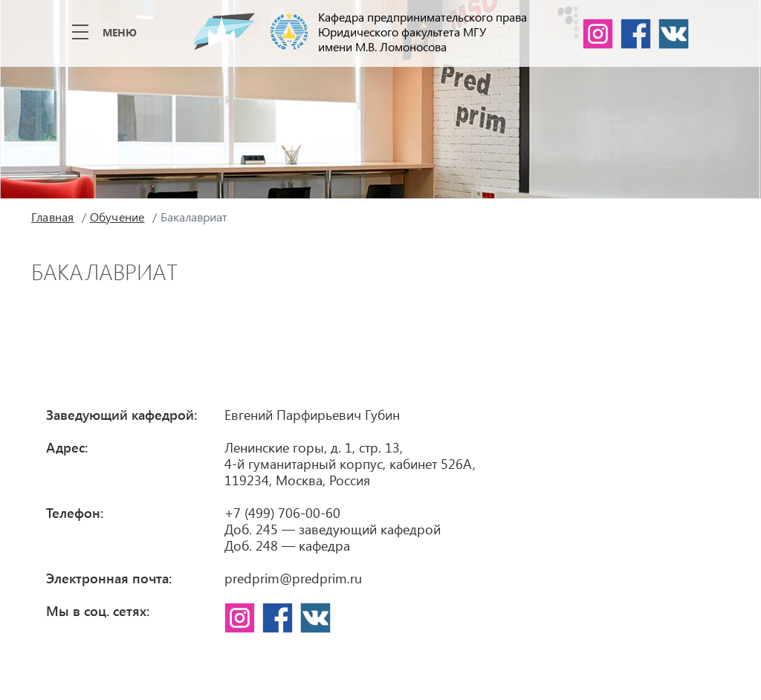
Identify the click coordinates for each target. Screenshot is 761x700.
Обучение (117, 217)
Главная (53, 217)
